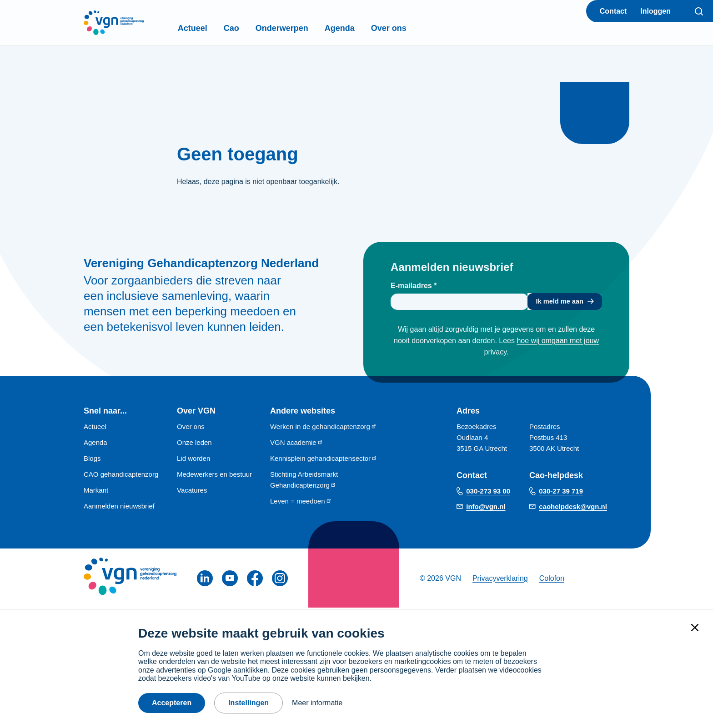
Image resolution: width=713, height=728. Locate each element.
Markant (96, 491)
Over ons (408, 28)
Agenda (359, 28)
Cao (251, 28)
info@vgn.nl (486, 508)
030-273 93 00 (488, 493)
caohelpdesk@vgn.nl (573, 508)
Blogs (92, 460)
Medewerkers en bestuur (214, 476)
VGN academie (297, 444)
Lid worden (193, 460)
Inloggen (655, 11)
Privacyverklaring (500, 580)
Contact (613, 11)
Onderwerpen (301, 28)
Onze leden (194, 444)
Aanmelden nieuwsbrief (119, 507)
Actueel (212, 28)
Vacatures (192, 491)
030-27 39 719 (561, 493)
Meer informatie (317, 703)
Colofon (552, 580)
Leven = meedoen (301, 502)
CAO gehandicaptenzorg (121, 476)
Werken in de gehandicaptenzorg (324, 428)
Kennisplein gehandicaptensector (324, 460)
